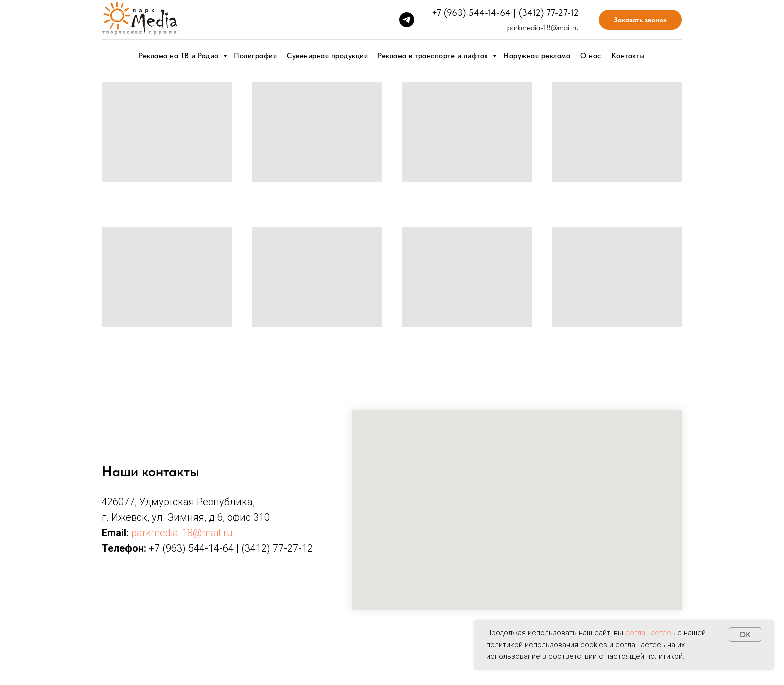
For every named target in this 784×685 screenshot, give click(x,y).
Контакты (628, 56)
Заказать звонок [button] (640, 20)
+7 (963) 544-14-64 (471, 13)
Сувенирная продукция (327, 56)
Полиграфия (255, 56)
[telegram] (407, 20)
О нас (591, 56)
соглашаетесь (650, 633)
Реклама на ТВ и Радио (180, 56)
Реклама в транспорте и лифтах (434, 56)
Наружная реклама (537, 56)
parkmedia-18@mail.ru (543, 28)
